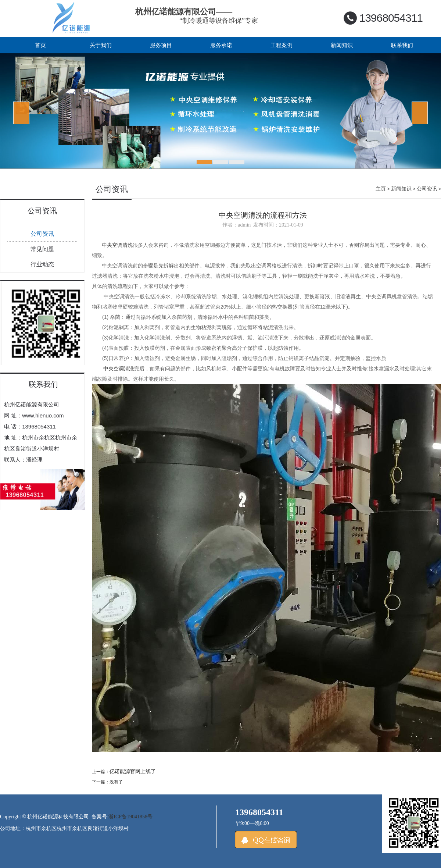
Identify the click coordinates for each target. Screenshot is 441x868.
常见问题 (42, 249)
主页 (381, 189)
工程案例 (282, 45)
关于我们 (101, 45)
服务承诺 (221, 45)
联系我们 (402, 45)
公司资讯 (42, 234)
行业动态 (42, 264)
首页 (40, 45)
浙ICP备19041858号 (130, 817)
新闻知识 (342, 45)
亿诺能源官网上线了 (133, 771)
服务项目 (161, 45)
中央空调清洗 (117, 245)
